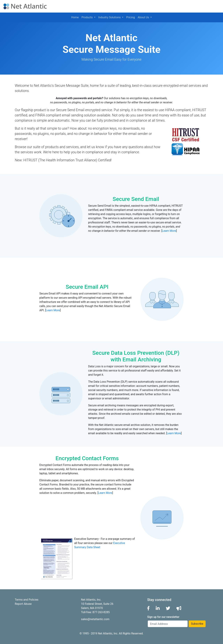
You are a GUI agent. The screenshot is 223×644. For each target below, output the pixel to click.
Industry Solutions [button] (110, 17)
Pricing (130, 17)
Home (75, 17)
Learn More (169, 231)
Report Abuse (23, 604)
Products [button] (87, 17)
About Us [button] (144, 17)
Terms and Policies (27, 600)
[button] (148, 608)
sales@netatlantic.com (95, 619)
